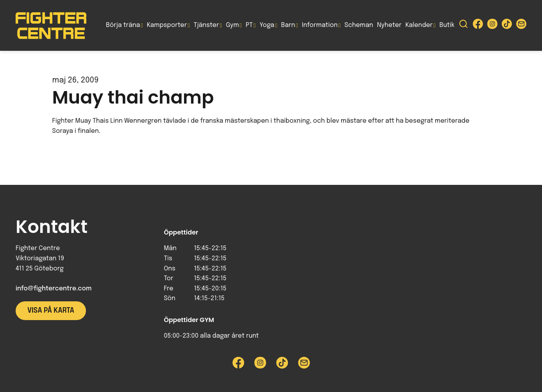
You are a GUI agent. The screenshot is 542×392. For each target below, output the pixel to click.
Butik (447, 25)
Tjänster (207, 25)
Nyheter (389, 25)
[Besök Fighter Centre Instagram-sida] (492, 26)
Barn (288, 25)
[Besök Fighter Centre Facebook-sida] (478, 26)
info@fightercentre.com (54, 289)
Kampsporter (167, 25)
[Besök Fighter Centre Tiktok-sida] (507, 26)
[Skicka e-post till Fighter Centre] (521, 26)
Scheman (359, 25)
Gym (232, 25)
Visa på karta (51, 311)
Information (320, 25)
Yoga (267, 25)
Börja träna (123, 25)
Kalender (419, 25)
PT (249, 25)
